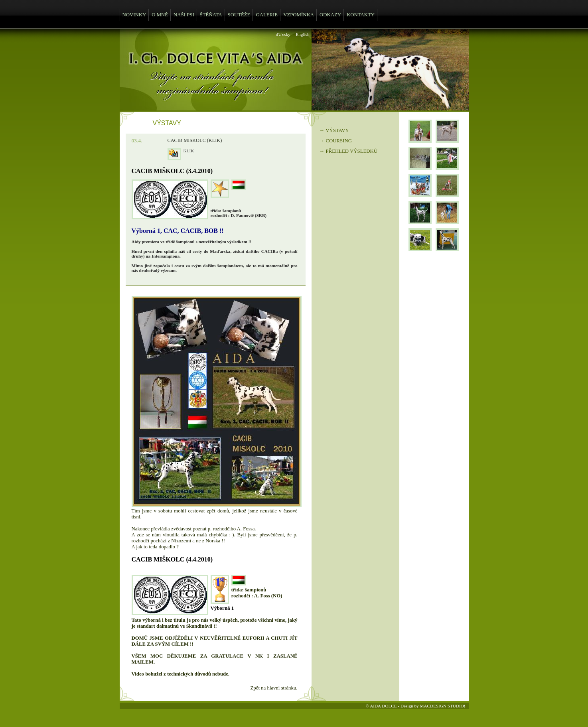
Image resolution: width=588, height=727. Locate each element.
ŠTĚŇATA (211, 15)
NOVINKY (134, 15)
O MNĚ (160, 15)
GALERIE (267, 15)
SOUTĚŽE (239, 15)
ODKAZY (330, 15)
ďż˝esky (283, 34)
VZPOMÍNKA (299, 15)
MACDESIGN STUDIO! (442, 706)
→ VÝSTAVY (334, 130)
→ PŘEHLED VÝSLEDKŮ (349, 151)
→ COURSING (336, 141)
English (302, 34)
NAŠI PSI (184, 15)
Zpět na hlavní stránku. (274, 688)
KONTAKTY (361, 15)
